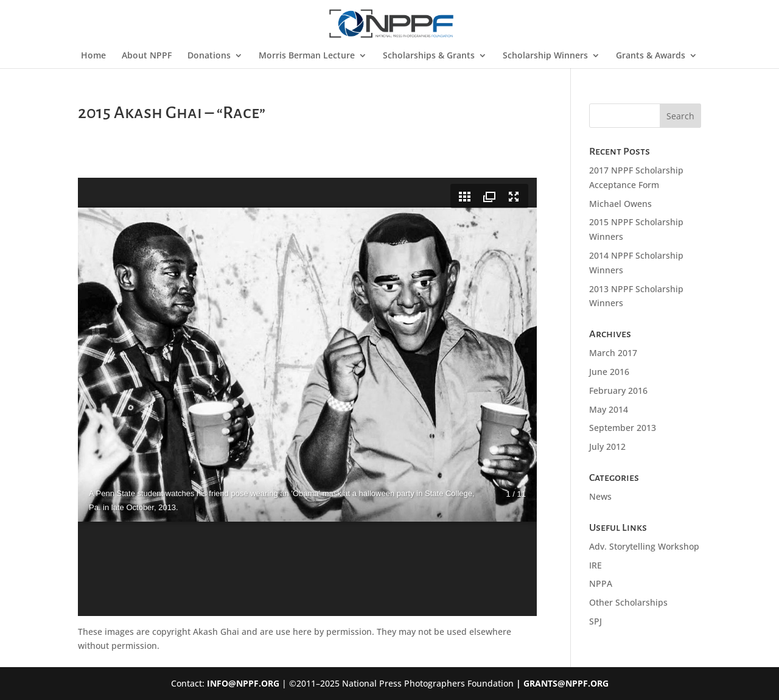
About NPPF (147, 56)
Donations (209, 56)
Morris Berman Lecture (307, 56)
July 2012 (607, 446)
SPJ (596, 621)
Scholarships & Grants (429, 56)
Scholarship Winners (545, 56)
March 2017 (613, 353)
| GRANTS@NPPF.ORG (561, 683)
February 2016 (618, 390)
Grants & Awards (651, 56)
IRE (596, 565)
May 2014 (609, 409)
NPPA (601, 583)
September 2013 (623, 428)
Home (93, 56)
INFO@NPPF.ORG (243, 683)
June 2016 (609, 372)
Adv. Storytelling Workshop (644, 546)
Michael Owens (620, 204)
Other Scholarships (628, 602)
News (600, 496)
